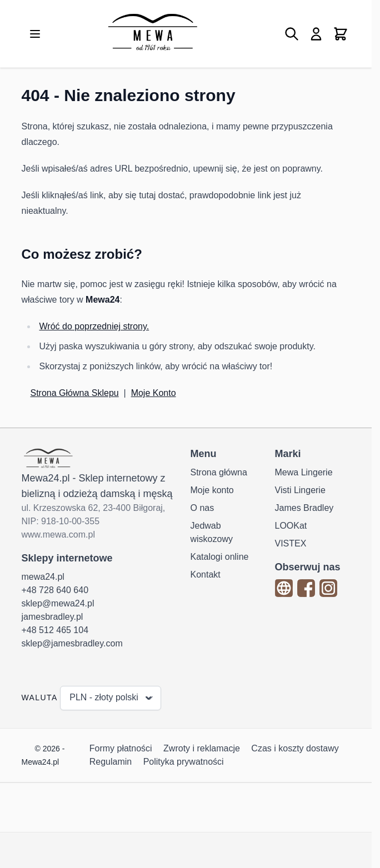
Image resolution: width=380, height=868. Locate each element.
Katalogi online (220, 557)
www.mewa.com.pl (58, 535)
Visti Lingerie (300, 490)
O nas (202, 508)
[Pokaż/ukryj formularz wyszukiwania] (292, 34)
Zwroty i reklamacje (202, 748)
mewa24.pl (43, 577)
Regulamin (111, 762)
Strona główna (219, 472)
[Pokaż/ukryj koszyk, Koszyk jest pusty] (341, 34)
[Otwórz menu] (35, 34)
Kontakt (206, 575)
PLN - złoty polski (112, 698)
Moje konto (212, 490)
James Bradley (304, 508)
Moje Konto (154, 393)
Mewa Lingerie (304, 472)
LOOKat (291, 526)
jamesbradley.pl (52, 617)
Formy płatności (121, 748)
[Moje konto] (316, 34)
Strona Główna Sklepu (75, 393)
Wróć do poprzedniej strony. (94, 326)
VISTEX (291, 543)
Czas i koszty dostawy (295, 748)
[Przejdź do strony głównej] (152, 34)
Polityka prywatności (184, 762)
